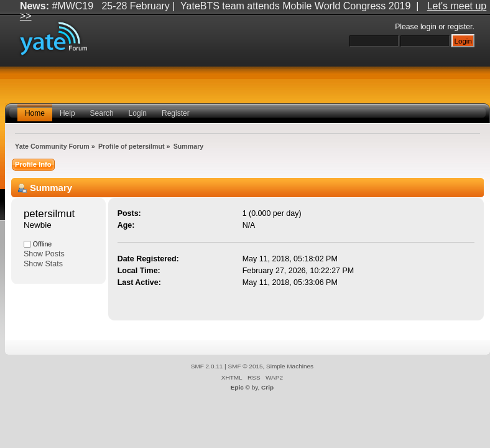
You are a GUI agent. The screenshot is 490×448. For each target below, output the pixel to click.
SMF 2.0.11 (207, 366)
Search (102, 113)
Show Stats (43, 264)
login (428, 27)
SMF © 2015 (245, 366)
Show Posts (44, 254)
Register (176, 113)
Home (35, 113)
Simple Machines (290, 366)
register (460, 27)
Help (67, 113)
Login (138, 113)
